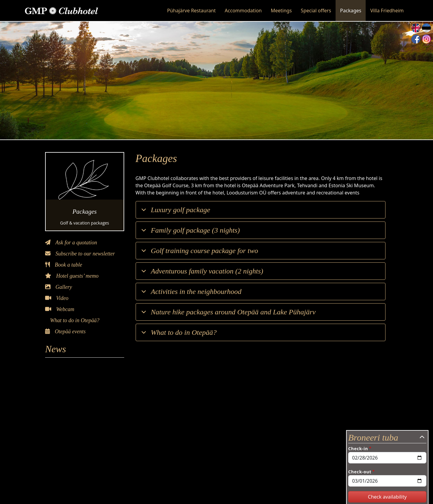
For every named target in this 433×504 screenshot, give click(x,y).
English (416, 28)
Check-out (360, 472)
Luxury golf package (175, 212)
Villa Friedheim (387, 11)
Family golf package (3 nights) (190, 232)
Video (57, 298)
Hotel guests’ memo (72, 276)
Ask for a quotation (71, 243)
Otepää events (65, 331)
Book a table (64, 265)
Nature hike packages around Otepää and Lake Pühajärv (227, 314)
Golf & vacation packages (85, 223)
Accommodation (243, 11)
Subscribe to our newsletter (80, 254)
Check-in (358, 449)
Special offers (316, 11)
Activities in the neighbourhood (190, 294)
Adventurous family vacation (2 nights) (201, 273)
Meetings (281, 11)
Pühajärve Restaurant (192, 11)
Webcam (60, 309)
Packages (351, 11)
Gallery (58, 287)
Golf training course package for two (199, 253)
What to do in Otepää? (74, 320)
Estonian (426, 28)
